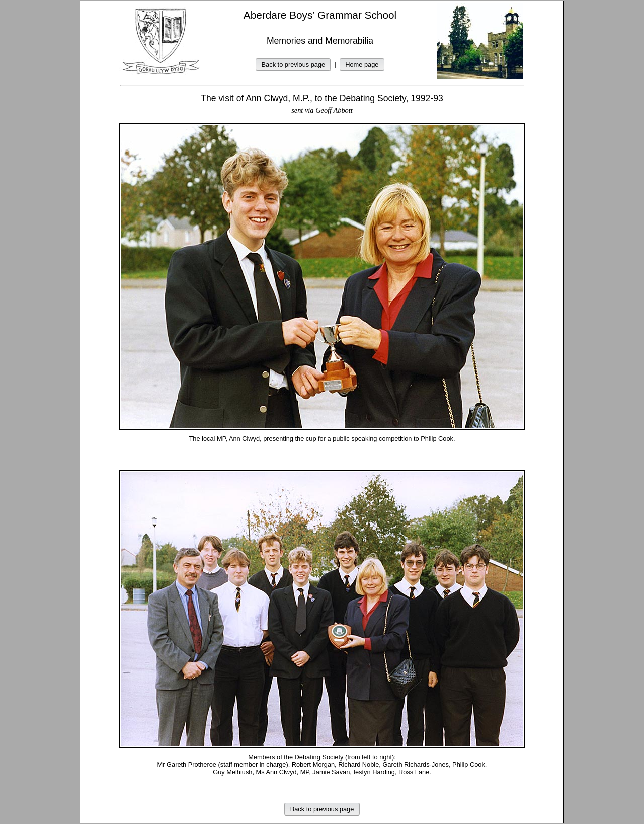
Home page (362, 65)
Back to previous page (294, 65)
